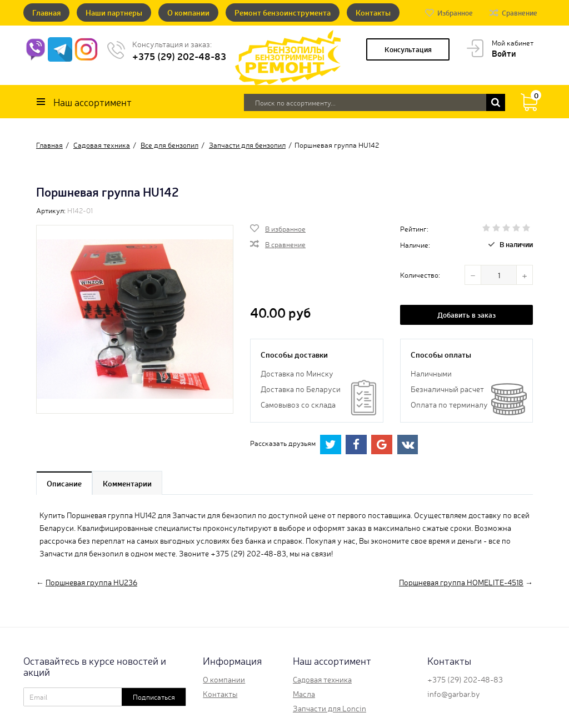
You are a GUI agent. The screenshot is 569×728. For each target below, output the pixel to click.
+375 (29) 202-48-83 (179, 56)
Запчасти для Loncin (330, 708)
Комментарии (127, 483)
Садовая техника (322, 679)
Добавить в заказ (466, 315)
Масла (304, 694)
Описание (64, 483)
